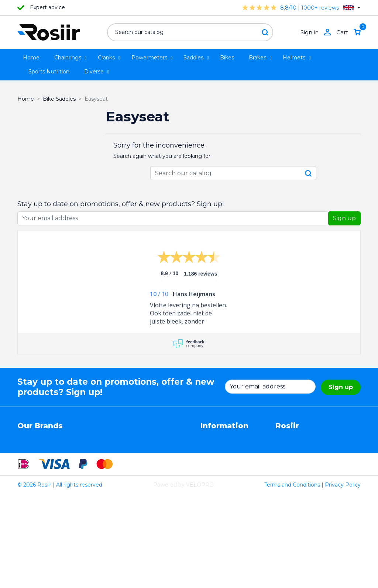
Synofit (138, 468)
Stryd (135, 452)
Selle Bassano (146, 460)
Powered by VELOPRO (183, 578)
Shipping (212, 468)
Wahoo (27, 475)
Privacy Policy (343, 578)
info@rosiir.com (295, 499)
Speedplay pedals (95, 468)
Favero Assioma (149, 475)
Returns (211, 452)
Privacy (210, 460)
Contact (211, 475)
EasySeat (140, 437)
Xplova (81, 460)
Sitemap (211, 483)
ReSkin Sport (90, 483)
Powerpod (31, 483)
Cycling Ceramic (93, 475)
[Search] (190, 32)
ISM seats (85, 452)
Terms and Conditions (292, 578)
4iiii (21, 437)
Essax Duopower (39, 452)
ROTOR (138, 483)
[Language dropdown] (352, 8)
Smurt (25, 468)
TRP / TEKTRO (36, 460)
